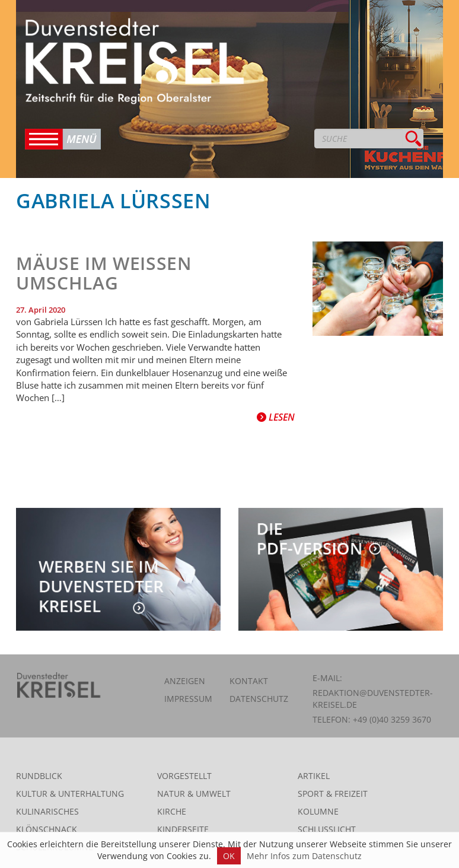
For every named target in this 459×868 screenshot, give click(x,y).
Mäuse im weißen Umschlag (104, 273)
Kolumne (318, 811)
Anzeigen (185, 681)
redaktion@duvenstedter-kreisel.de (373, 699)
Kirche (172, 811)
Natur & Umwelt (194, 794)
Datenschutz (259, 699)
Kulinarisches (47, 811)
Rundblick (39, 776)
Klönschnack (47, 829)
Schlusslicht (327, 829)
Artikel (314, 776)
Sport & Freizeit (333, 794)
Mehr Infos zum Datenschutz (304, 856)
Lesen (276, 417)
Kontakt (249, 681)
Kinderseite (183, 829)
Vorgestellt (184, 776)
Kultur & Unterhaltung (70, 794)
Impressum (188, 699)
